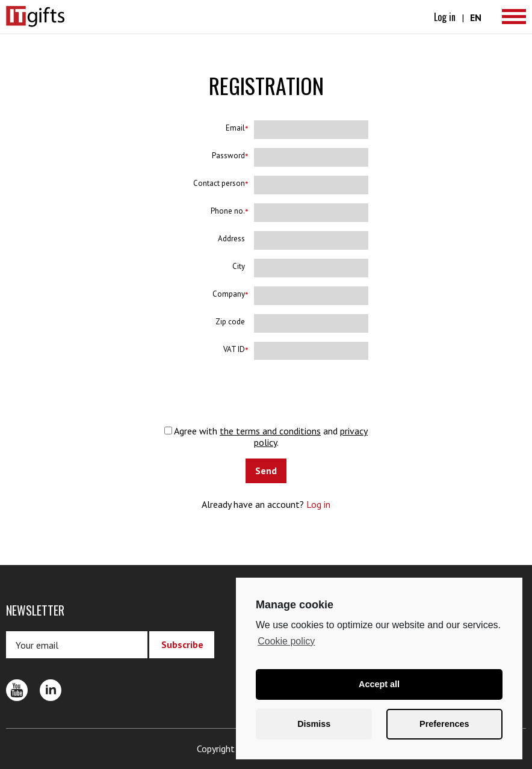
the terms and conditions (270, 431)
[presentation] (266, 392)
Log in (445, 17)
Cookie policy (286, 641)
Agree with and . (266, 436)
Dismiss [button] (314, 724)
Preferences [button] (444, 724)
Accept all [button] (379, 684)
